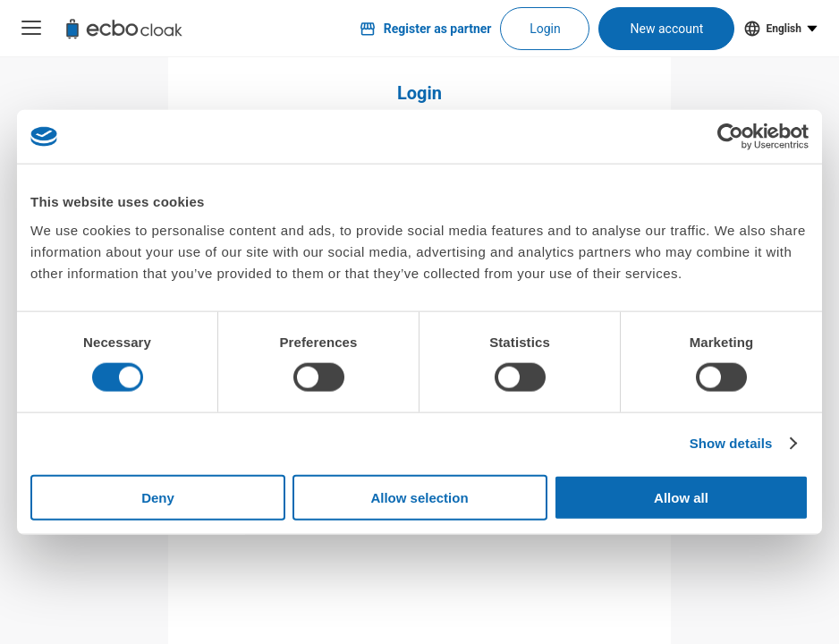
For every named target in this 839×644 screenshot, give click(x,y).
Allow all (681, 497)
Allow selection (419, 497)
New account (667, 29)
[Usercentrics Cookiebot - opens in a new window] (730, 137)
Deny (158, 497)
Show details (731, 443)
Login (545, 29)
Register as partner (425, 29)
